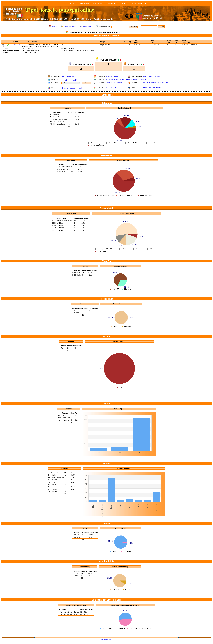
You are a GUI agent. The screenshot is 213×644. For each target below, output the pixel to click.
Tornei (110, 4)
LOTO (120, 4)
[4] (74, 80)
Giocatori (98, 4)
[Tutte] (146, 76)
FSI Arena (139, 4)
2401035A (16, 45)
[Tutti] (64, 80)
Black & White (119, 80)
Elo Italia (85, 3)
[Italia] (157, 76)
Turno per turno (131, 80)
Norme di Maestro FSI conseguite (155, 83)
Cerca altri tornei (70, 27)
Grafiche (65, 88)
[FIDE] (152, 76)
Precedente (87, 27)
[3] (72, 80)
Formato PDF (111, 88)
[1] (67, 80)
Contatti (72, 3)
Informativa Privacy (106, 639)
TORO (130, 4)
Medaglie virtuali (76, 88)
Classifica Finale (112, 76)
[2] (69, 80)
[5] (76, 80)
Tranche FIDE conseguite (116, 83)
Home (54, 27)
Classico (110, 80)
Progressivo (142, 80)
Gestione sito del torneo (152, 87)
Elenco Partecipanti (69, 76)
